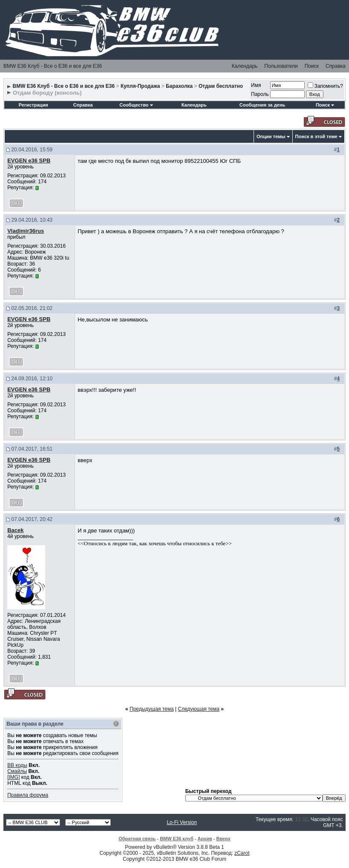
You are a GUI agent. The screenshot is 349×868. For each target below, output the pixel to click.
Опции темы (271, 136)
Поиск (312, 66)
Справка (336, 66)
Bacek (15, 530)
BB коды (17, 765)
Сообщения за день (262, 105)
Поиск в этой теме (316, 136)
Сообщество (136, 105)
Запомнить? (325, 86)
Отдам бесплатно (221, 86)
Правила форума (28, 795)
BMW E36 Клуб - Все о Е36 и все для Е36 (53, 66)
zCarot (242, 853)
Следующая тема (199, 709)
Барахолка (179, 86)
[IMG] (13, 777)
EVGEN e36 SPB (29, 161)
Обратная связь (137, 839)
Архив (205, 839)
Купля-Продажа (140, 86)
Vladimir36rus (26, 231)
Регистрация (33, 105)
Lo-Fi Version (182, 822)
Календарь (245, 66)
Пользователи (281, 66)
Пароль (260, 94)
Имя (256, 85)
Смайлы (17, 771)
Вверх (223, 839)
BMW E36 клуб (177, 839)
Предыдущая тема (152, 709)
